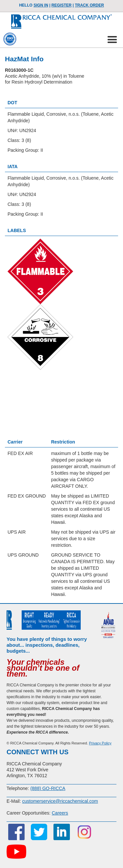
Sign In (41, 5)
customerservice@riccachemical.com (60, 801)
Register (61, 5)
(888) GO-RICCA (48, 788)
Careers (60, 813)
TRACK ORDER (89, 5)
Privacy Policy (100, 743)
